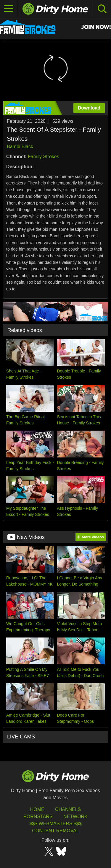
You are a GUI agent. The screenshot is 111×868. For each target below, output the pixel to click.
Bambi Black (20, 147)
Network (75, 816)
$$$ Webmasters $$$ (55, 824)
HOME (37, 809)
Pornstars (38, 816)
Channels (68, 809)
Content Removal (55, 831)
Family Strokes (44, 157)
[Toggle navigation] (9, 9)
